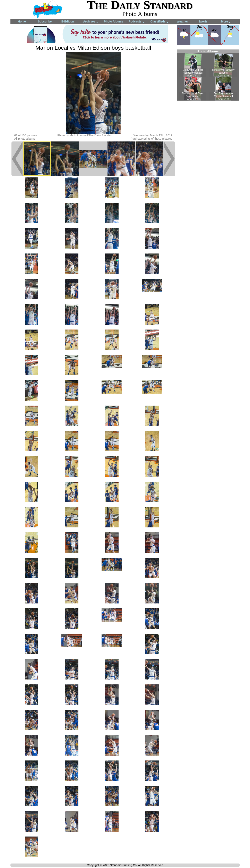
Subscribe (45, 21)
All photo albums (25, 139)
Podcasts (137, 22)
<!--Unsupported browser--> (208, 75)
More (226, 22)
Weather (182, 21)
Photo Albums (113, 21)
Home (22, 21)
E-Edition (68, 21)
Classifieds (160, 22)
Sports (203, 21)
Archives (91, 22)
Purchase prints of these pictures (152, 139)
